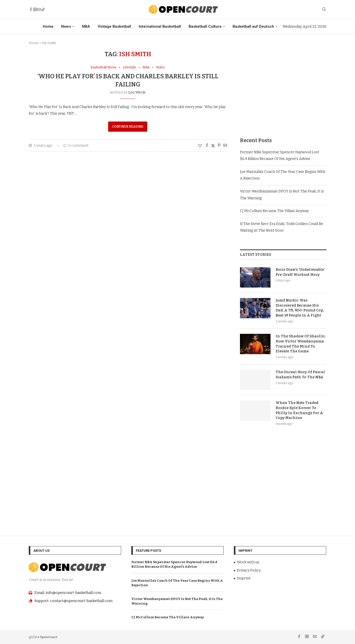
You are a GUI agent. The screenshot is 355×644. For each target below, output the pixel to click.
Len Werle (137, 92)
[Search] (324, 10)
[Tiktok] (43, 9)
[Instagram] (35, 9)
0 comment (76, 146)
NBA (86, 26)
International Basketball (160, 26)
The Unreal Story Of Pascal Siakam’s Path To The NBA (300, 375)
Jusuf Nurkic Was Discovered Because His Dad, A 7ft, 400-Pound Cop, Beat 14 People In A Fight (300, 308)
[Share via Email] (225, 146)
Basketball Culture (205, 26)
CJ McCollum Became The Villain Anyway (274, 211)
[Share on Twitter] (213, 146)
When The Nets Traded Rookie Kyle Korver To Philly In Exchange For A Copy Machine (299, 410)
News (66, 26)
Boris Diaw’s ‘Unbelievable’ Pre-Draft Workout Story (300, 272)
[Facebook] (31, 9)
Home (48, 26)
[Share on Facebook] (207, 146)
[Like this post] (200, 146)
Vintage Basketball (114, 26)
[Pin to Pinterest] (219, 146)
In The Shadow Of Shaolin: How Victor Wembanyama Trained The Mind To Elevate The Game (301, 344)
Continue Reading (128, 127)
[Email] (39, 9)
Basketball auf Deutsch (253, 26)
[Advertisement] (283, 86)
